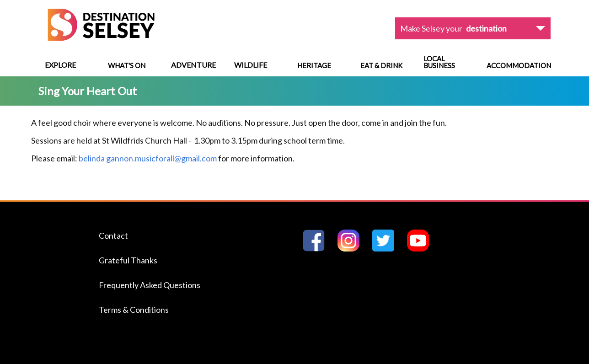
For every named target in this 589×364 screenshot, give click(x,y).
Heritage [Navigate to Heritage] (314, 66)
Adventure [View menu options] (193, 65)
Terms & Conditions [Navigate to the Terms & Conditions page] (134, 310)
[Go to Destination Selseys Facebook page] (317, 249)
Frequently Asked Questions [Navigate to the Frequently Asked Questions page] (150, 285)
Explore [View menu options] (60, 65)
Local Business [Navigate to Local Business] (439, 62)
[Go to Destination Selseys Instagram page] (352, 249)
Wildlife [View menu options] (251, 65)
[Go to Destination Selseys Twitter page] (387, 249)
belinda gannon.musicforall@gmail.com (148, 158)
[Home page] (101, 38)
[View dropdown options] (473, 28)
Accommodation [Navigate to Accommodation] (519, 66)
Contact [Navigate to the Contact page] (113, 236)
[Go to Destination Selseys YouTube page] (422, 249)
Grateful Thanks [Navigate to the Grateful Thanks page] (128, 260)
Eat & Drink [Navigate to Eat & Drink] (381, 66)
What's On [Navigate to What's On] (127, 66)
